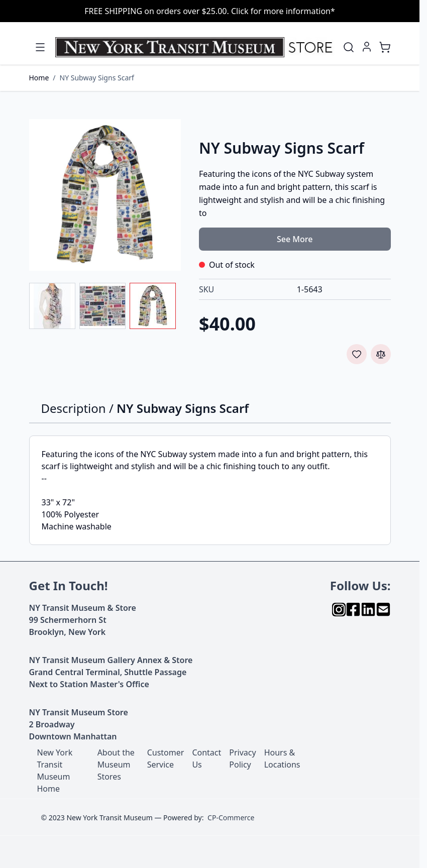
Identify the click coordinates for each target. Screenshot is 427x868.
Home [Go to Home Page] (39, 78)
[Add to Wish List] (357, 354)
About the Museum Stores (116, 765)
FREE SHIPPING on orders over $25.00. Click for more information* (210, 11)
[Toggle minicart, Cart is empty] (385, 47)
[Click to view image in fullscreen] (105, 195)
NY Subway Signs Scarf (97, 78)
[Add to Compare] (381, 354)
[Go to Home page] (196, 47)
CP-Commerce (231, 818)
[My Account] (367, 47)
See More (295, 239)
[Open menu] (40, 47)
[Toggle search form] (349, 47)
